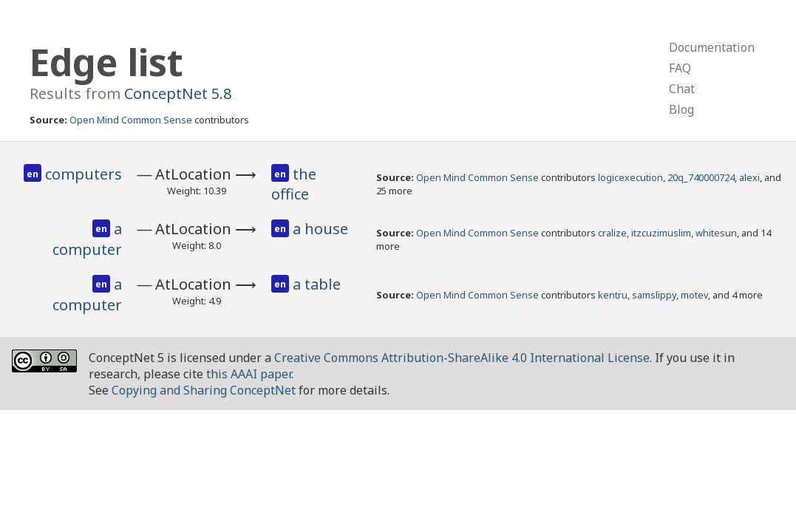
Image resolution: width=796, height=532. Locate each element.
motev (694, 295)
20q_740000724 (701, 177)
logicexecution (630, 177)
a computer (87, 239)
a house (320, 229)
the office (294, 184)
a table (317, 284)
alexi (749, 177)
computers (84, 174)
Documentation (712, 47)
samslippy (654, 295)
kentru (613, 295)
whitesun (716, 233)
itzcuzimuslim (661, 233)
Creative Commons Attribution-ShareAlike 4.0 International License (462, 358)
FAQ (680, 68)
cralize (612, 233)
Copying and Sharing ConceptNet (204, 390)
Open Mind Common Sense (131, 120)
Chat (682, 89)
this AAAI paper (249, 374)
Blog (681, 109)
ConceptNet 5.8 (178, 93)
